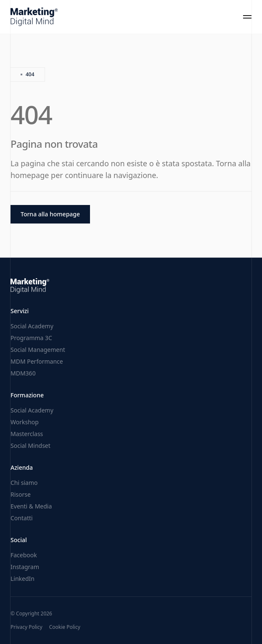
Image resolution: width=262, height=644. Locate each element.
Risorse (21, 494)
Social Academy (32, 326)
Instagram (25, 567)
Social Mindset (30, 446)
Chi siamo (24, 483)
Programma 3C (31, 338)
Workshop (25, 422)
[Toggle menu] (247, 17)
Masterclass (27, 434)
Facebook (24, 555)
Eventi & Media (31, 506)
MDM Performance (37, 361)
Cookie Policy (65, 627)
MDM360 (23, 373)
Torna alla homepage (50, 214)
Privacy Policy (26, 627)
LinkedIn (22, 579)
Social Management (38, 350)
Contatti (22, 518)
